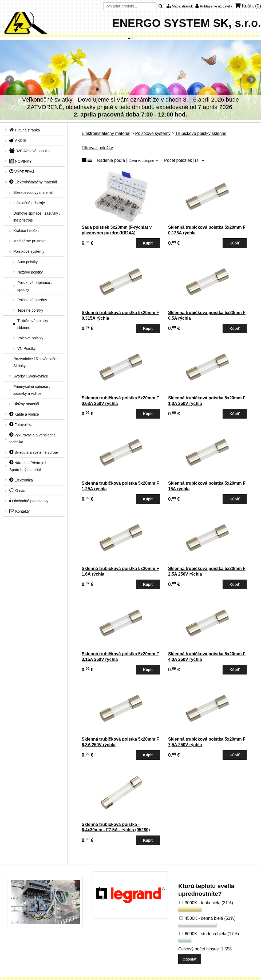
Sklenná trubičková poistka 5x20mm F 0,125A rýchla (207, 230)
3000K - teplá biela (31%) (206, 903)
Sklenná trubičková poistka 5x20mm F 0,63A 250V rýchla (120, 401)
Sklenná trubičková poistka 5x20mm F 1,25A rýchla (120, 486)
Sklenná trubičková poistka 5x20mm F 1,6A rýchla (120, 571)
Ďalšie (251, 80)
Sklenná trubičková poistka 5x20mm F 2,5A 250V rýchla (207, 571)
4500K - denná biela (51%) (207, 918)
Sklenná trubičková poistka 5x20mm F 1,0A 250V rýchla (207, 401)
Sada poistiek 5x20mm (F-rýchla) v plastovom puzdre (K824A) (117, 230)
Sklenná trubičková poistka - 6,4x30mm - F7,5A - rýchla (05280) (116, 827)
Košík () (248, 6)
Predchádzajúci (10, 80)
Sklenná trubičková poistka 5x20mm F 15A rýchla (207, 486)
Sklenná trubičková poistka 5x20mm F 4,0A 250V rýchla (207, 657)
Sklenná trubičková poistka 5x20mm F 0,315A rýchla (120, 315)
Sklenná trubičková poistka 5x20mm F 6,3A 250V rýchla (120, 742)
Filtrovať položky (97, 148)
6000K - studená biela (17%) (209, 934)
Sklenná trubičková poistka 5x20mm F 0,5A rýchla (207, 315)
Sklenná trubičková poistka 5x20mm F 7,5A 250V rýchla (207, 742)
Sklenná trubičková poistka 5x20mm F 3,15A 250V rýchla (120, 657)
